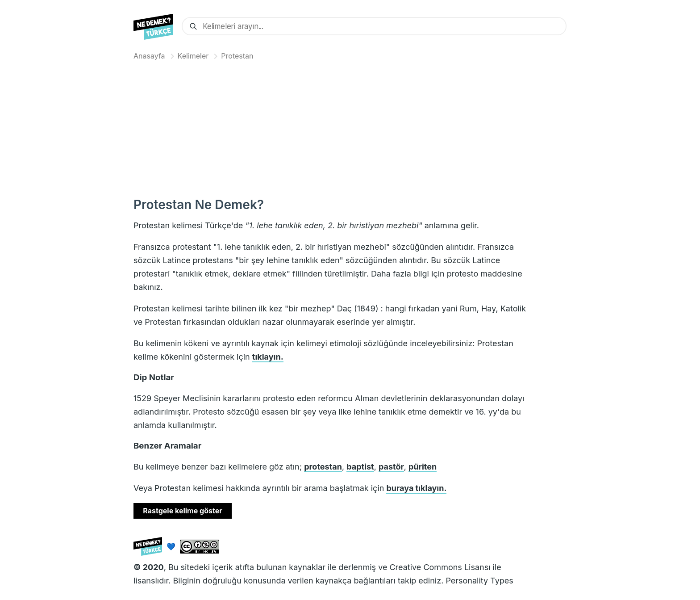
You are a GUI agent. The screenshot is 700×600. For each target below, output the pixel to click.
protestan (323, 467)
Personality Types (479, 581)
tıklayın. (268, 357)
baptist (360, 467)
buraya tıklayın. (416, 488)
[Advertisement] (350, 127)
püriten (423, 467)
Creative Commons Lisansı (440, 567)
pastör (391, 467)
